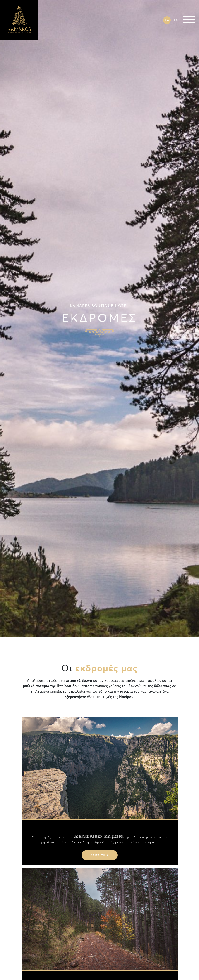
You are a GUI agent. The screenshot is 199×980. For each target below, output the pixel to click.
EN (176, 20)
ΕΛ (167, 20)
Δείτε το (100, 855)
